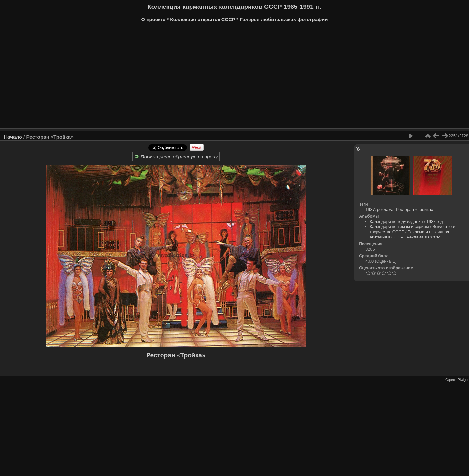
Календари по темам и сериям (399, 227)
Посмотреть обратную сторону (176, 157)
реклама (385, 209)
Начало (13, 137)
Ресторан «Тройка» (176, 355)
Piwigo (463, 380)
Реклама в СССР (423, 237)
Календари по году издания (396, 221)
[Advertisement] (200, 77)
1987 (370, 209)
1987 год (435, 221)
